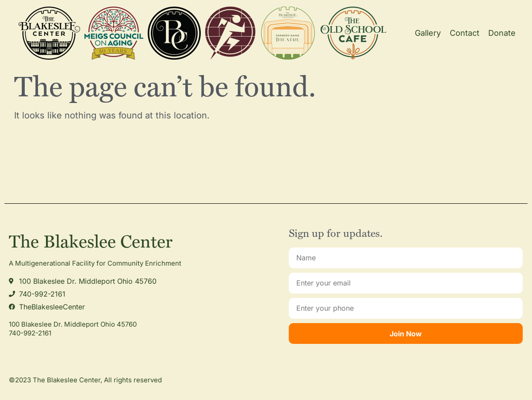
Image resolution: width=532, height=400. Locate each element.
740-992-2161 (30, 333)
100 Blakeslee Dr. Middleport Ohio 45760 (73, 324)
